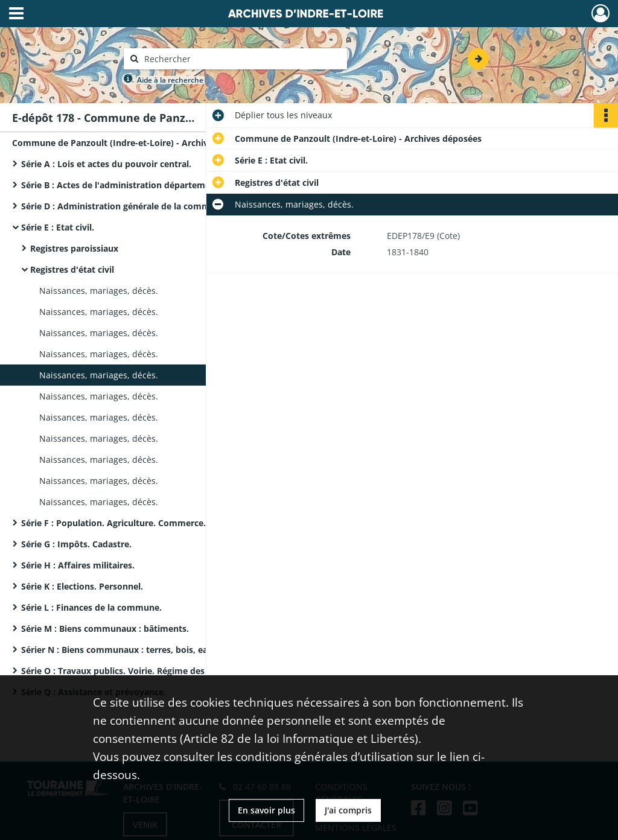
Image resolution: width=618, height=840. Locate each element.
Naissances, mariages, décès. (99, 291)
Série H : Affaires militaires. (78, 565)
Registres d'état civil (72, 269)
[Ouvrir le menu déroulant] (16, 14)
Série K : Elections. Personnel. (82, 586)
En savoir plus (266, 810)
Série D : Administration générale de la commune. (125, 206)
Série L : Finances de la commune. (91, 607)
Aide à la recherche (170, 80)
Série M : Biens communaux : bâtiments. (105, 628)
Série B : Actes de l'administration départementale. (127, 185)
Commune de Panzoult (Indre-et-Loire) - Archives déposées (133, 143)
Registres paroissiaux (74, 248)
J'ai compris (348, 810)
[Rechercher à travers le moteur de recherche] (241, 59)
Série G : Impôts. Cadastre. (76, 544)
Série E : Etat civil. (58, 227)
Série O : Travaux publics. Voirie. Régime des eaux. (125, 671)
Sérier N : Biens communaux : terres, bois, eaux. (121, 650)
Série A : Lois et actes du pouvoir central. (106, 164)
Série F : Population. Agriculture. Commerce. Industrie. (135, 523)
